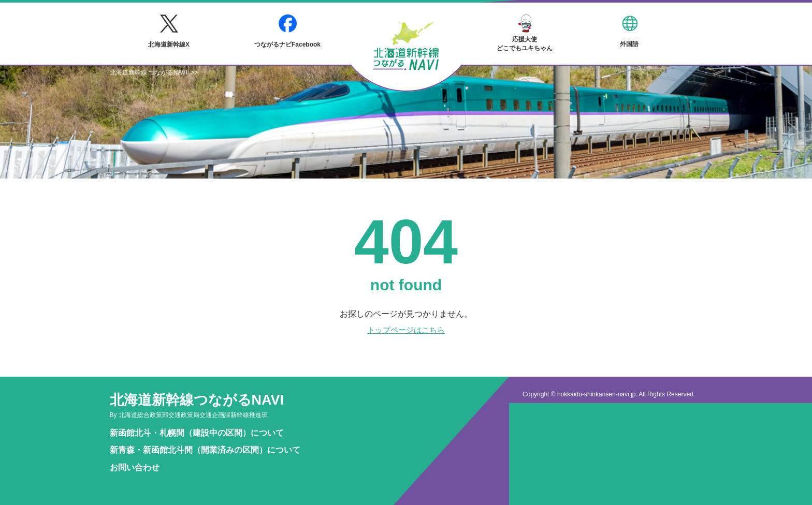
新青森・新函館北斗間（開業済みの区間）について (205, 450)
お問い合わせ (135, 467)
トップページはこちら (406, 330)
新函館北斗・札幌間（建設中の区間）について (197, 433)
